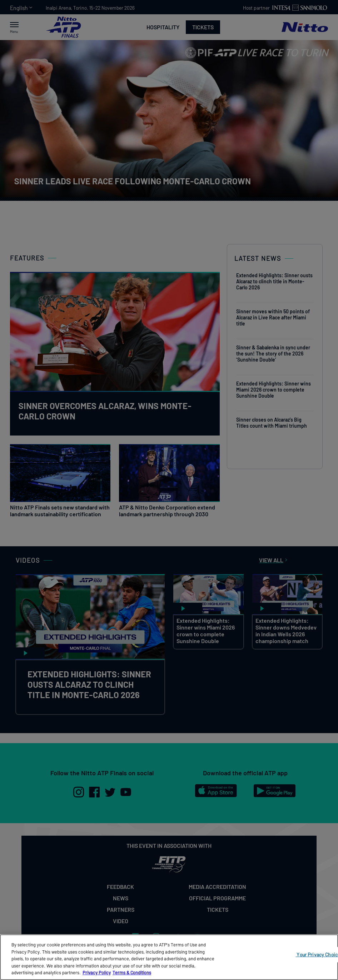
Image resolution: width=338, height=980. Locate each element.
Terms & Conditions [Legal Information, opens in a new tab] (132, 972)
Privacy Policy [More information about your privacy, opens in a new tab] (97, 972)
